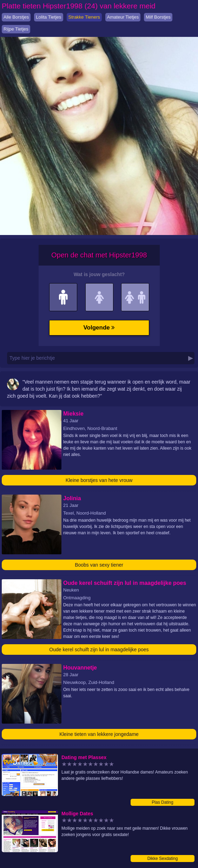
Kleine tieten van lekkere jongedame (99, 734)
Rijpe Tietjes (16, 29)
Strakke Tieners (84, 17)
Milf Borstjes (158, 17)
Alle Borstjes (16, 17)
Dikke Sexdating (163, 859)
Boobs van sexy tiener (99, 565)
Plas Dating (162, 802)
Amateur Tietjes (123, 17)
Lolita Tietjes (48, 17)
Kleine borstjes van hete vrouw (99, 480)
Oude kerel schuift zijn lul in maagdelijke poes (99, 650)
